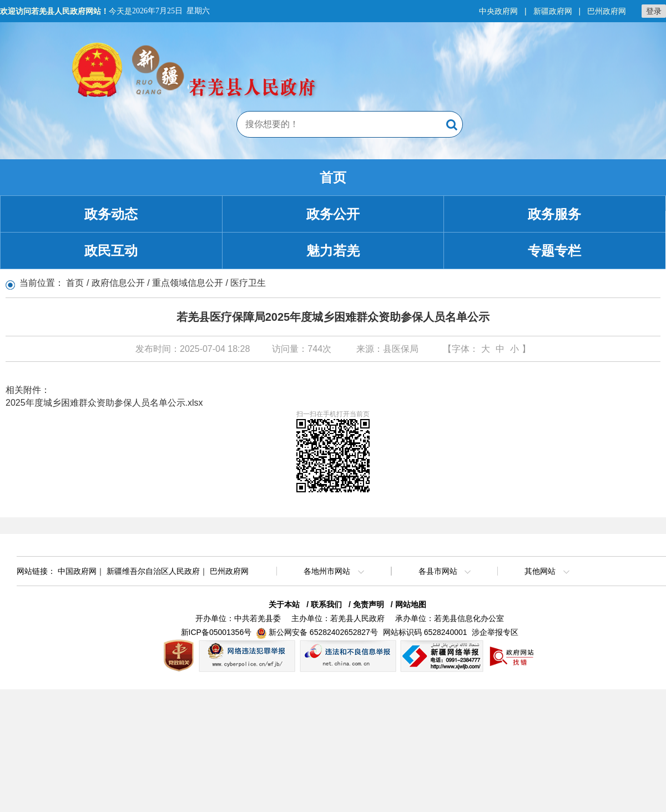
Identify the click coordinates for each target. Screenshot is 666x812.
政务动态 (111, 214)
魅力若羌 (333, 251)
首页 (333, 177)
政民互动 (111, 251)
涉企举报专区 (495, 632)
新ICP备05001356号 (216, 632)
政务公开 (333, 214)
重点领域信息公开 (188, 283)
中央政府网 (498, 11)
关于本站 (284, 604)
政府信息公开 (118, 283)
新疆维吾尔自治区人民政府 (153, 571)
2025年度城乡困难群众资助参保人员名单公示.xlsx (104, 403)
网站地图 (411, 604)
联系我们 (326, 604)
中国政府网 (77, 571)
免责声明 (369, 604)
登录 (654, 11)
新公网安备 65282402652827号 (323, 632)
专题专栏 (554, 251)
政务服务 (554, 214)
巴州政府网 (607, 11)
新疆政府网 (553, 11)
